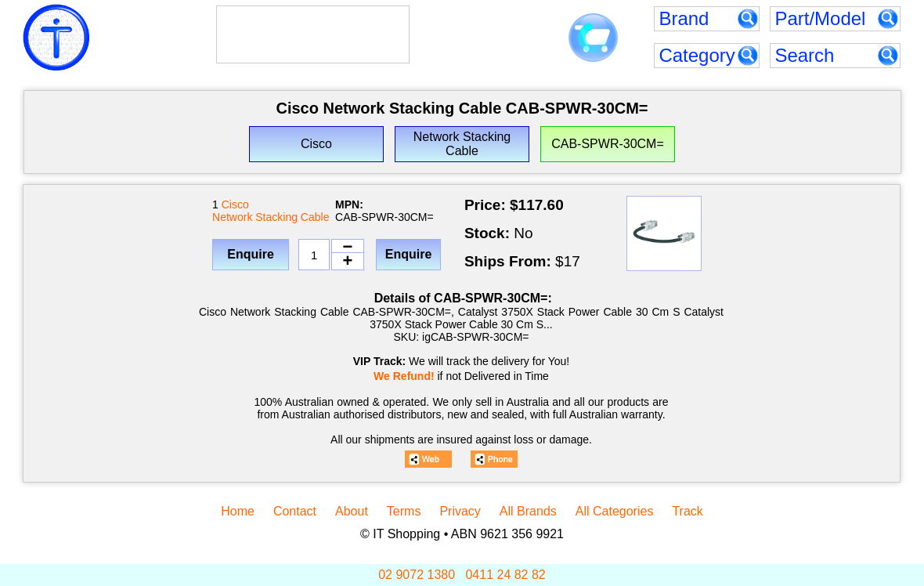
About (352, 511)
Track (687, 511)
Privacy (460, 511)
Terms (404, 511)
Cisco (235, 204)
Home (238, 511)
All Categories (615, 511)
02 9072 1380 (417, 575)
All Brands (528, 511)
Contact (295, 511)
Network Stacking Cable (271, 217)
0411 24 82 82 (505, 575)
